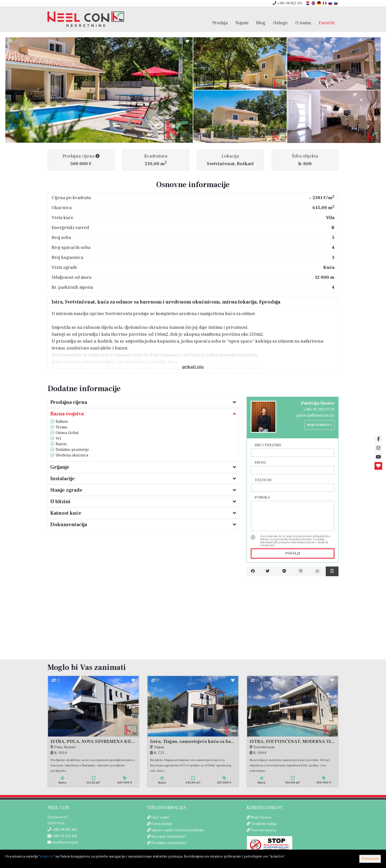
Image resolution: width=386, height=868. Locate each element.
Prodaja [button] (220, 23)
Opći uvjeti (160, 817)
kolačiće (47, 857)
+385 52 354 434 (62, 836)
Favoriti (327, 23)
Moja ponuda (319, 425)
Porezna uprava (263, 830)
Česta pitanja (162, 824)
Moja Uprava (261, 817)
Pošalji (293, 553)
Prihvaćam (370, 859)
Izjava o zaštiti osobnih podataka (178, 830)
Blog (261, 23)
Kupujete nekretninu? (169, 837)
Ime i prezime (268, 445)
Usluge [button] (280, 23)
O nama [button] (303, 23)
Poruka (262, 497)
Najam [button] (242, 23)
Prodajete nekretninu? (169, 843)
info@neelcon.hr (63, 842)
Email (260, 462)
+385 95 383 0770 (319, 409)
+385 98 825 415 (287, 3)
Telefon (263, 480)
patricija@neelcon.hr (315, 415)
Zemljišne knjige (264, 824)
